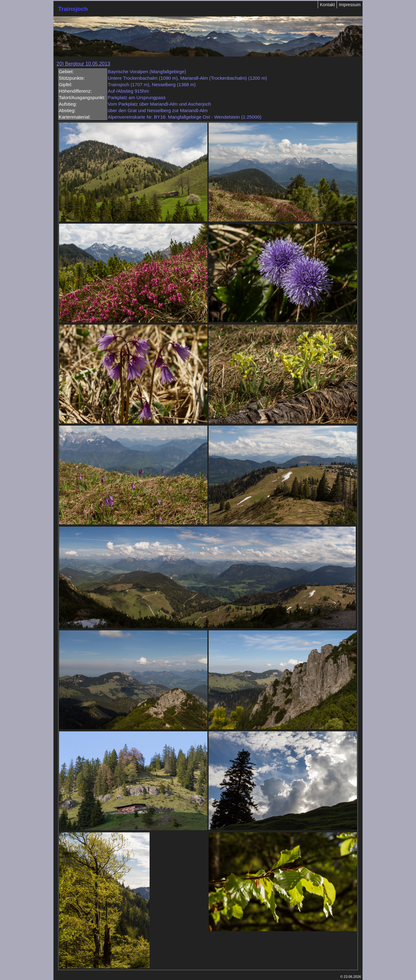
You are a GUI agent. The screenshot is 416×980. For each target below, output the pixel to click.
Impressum (350, 5)
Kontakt (327, 5)
